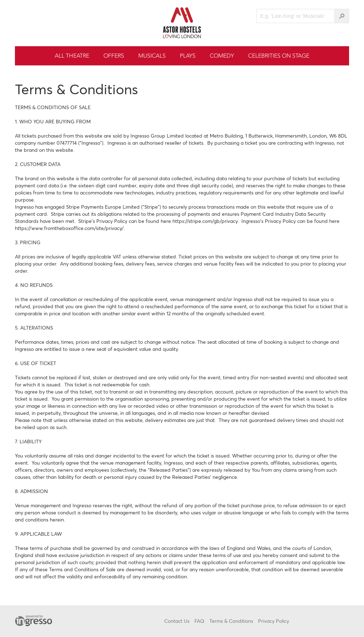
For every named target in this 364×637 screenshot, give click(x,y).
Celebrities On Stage (279, 56)
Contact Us (177, 621)
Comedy (222, 56)
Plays (188, 56)
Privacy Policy (274, 621)
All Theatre (72, 56)
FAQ (199, 621)
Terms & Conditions (231, 621)
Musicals (152, 56)
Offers (114, 56)
